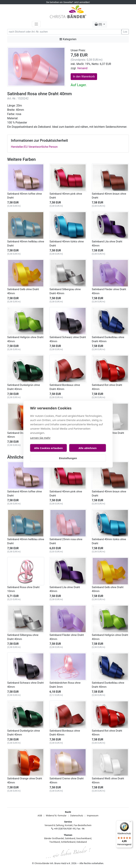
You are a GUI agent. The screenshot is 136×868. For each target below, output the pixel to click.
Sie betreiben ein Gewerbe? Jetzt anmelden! (68, 2)
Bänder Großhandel (54, 838)
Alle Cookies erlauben (48, 448)
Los (125, 32)
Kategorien (68, 39)
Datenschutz (77, 816)
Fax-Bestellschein (83, 825)
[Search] (64, 32)
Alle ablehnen (88, 448)
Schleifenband (68, 842)
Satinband (70, 838)
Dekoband (82, 842)
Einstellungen (68, 458)
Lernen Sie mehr (40, 438)
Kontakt (69, 825)
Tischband (55, 842)
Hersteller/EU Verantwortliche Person (34, 147)
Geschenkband (84, 838)
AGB (40, 816)
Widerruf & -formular (56, 816)
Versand (82, 68)
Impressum (93, 816)
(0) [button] (99, 24)
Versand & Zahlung (54, 825)
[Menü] (130, 823)
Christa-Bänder (42, 863)
